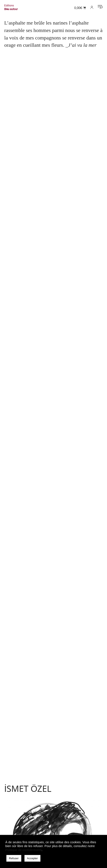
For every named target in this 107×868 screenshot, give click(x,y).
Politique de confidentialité (23, 850)
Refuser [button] (14, 858)
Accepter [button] (32, 858)
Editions (9, 6)
